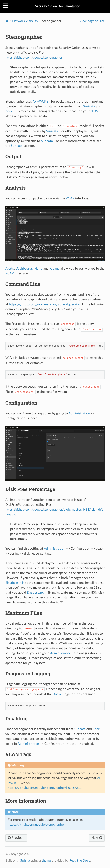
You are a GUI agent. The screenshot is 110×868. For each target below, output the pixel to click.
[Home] (7, 21)
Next (97, 838)
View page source (92, 21)
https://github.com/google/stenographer (34, 58)
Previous (16, 838)
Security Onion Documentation (58, 6)
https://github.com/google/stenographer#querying (45, 304)
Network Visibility (25, 21)
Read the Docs (80, 861)
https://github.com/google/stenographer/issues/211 (45, 788)
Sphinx (25, 861)
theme (46, 861)
